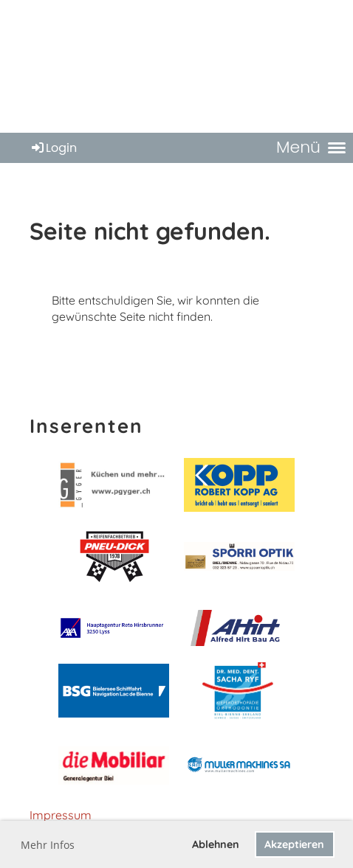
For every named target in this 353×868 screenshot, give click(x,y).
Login (53, 148)
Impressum (61, 815)
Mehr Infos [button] (48, 845)
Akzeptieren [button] (294, 844)
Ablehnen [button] (216, 844)
